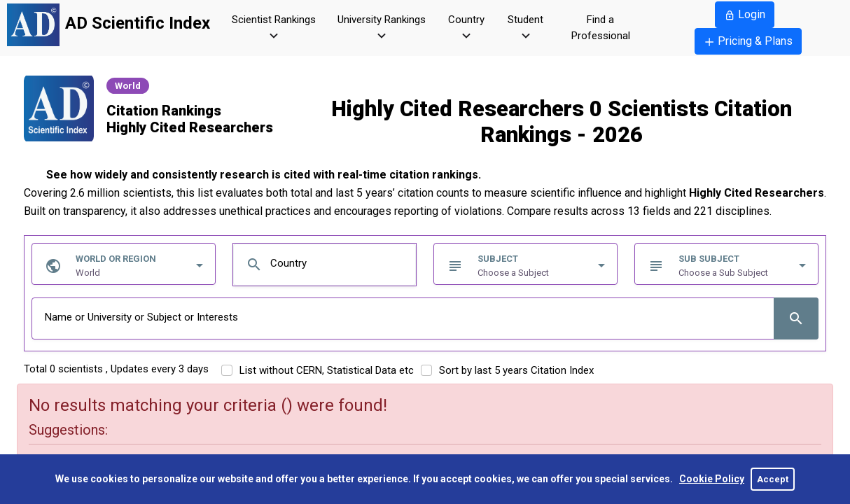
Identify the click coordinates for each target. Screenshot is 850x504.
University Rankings (382, 29)
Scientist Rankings (274, 29)
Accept (773, 479)
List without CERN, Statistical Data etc (327, 370)
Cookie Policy (712, 479)
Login (745, 14)
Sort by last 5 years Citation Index (516, 370)
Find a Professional (601, 28)
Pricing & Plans (748, 41)
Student (525, 29)
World (128, 86)
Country (466, 29)
